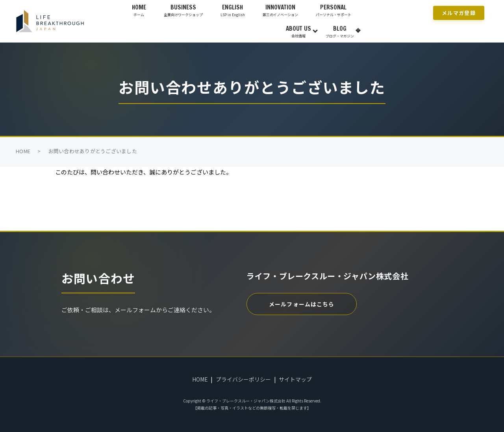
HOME (139, 10)
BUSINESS (183, 10)
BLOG (340, 32)
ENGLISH (233, 10)
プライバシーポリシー (243, 379)
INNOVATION (280, 10)
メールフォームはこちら (302, 304)
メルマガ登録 (459, 12)
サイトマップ (295, 379)
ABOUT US (298, 32)
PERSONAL (334, 10)
